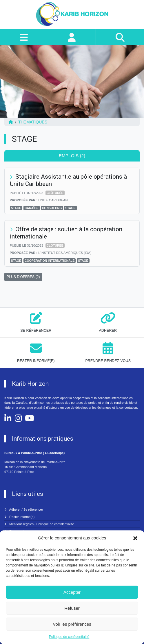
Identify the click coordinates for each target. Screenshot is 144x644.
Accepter (72, 592)
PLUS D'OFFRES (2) (23, 277)
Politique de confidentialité (69, 637)
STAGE (70, 208)
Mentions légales (21, 524)
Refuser (72, 608)
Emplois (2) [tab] (72, 156)
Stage (16, 208)
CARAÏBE (32, 208)
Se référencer (33, 510)
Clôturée (55, 193)
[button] (135, 538)
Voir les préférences (72, 624)
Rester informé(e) (22, 517)
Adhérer (15, 510)
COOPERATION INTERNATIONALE (50, 261)
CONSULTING (52, 208)
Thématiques (33, 122)
